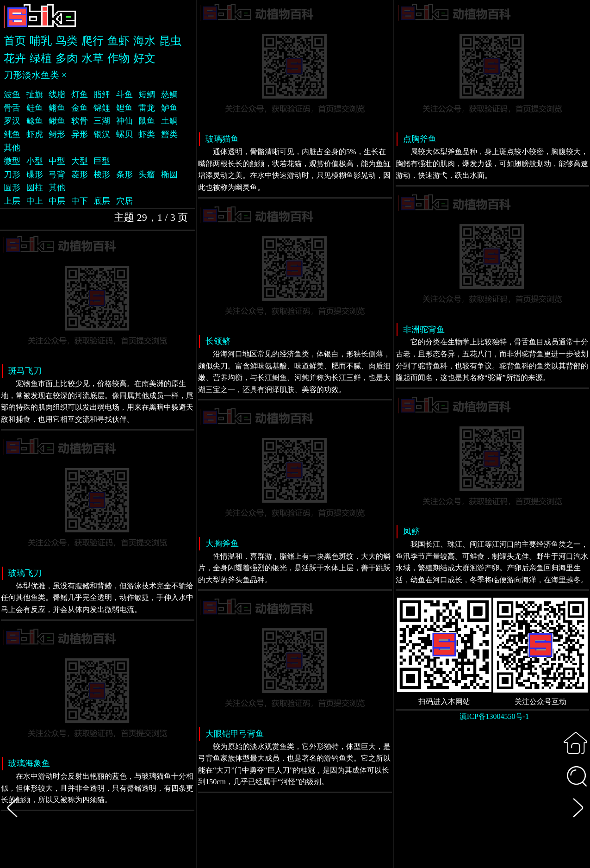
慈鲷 (169, 94)
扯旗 (35, 94)
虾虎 (35, 134)
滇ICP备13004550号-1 (494, 716)
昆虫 (170, 41)
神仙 (124, 121)
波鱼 (12, 94)
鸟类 (67, 41)
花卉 (15, 58)
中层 (57, 201)
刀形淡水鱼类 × (35, 75)
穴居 (124, 201)
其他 (12, 148)
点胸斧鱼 (420, 139)
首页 (15, 41)
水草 (93, 58)
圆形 (12, 187)
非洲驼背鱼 (424, 330)
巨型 (102, 161)
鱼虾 (118, 41)
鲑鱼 (35, 108)
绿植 (41, 58)
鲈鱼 (169, 108)
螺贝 (124, 134)
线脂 (57, 94)
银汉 (102, 134)
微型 (12, 161)
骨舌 (12, 108)
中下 (80, 201)
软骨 (80, 121)
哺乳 (41, 41)
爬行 (93, 41)
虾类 (147, 134)
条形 (124, 175)
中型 (57, 161)
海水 (144, 41)
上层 (12, 201)
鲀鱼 (12, 134)
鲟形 (57, 134)
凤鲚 (411, 531)
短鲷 (147, 94)
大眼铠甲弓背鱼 (235, 734)
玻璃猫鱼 (222, 139)
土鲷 (169, 121)
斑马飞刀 (25, 371)
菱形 (80, 175)
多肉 (67, 58)
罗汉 (12, 121)
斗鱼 (124, 94)
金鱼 (80, 108)
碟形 (35, 175)
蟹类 (169, 134)
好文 (144, 58)
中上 (35, 201)
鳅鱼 (57, 121)
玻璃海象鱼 (29, 763)
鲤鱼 (124, 108)
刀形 (12, 175)
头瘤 (147, 175)
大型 (80, 161)
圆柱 (35, 187)
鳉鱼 (57, 108)
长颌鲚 (218, 341)
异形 (80, 134)
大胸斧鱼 (222, 543)
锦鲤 (102, 108)
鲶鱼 (35, 121)
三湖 (102, 121)
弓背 (57, 175)
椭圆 (169, 175)
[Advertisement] (492, 800)
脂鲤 (102, 94)
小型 (35, 161)
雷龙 (147, 108)
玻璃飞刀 (25, 573)
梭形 (102, 175)
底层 (102, 201)
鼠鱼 (147, 121)
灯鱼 (80, 94)
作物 (118, 58)
